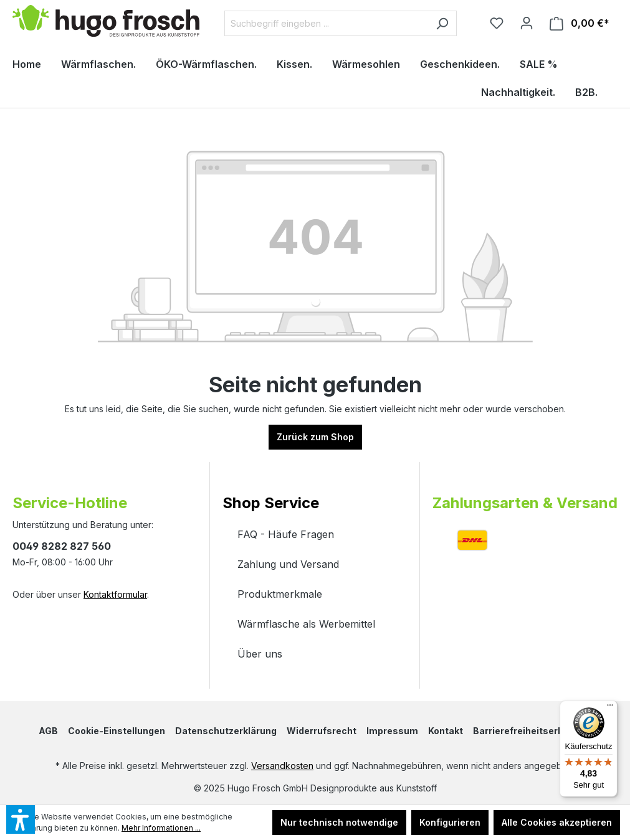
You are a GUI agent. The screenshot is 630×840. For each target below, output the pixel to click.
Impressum (392, 731)
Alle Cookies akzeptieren (557, 822)
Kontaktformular (115, 594)
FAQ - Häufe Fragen (286, 534)
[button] (315, 491)
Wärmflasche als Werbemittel (306, 624)
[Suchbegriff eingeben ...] (326, 23)
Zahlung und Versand (288, 564)
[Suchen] (442, 23)
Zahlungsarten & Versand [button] (525, 503)
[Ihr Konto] (527, 23)
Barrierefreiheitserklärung (532, 731)
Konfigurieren (450, 822)
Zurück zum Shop (315, 437)
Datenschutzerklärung (226, 731)
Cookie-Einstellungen (117, 731)
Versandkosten (282, 766)
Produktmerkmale (280, 594)
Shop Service (271, 503)
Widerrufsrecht (322, 731)
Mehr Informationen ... (161, 828)
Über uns (260, 654)
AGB (48, 731)
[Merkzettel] (497, 23)
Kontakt (446, 731)
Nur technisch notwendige (339, 822)
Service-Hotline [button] (70, 503)
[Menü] (610, 708)
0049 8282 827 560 (62, 546)
